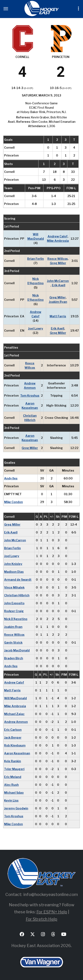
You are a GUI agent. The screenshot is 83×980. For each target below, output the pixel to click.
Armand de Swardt (18, 580)
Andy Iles (11, 478)
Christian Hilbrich (30, 418)
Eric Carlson (13, 730)
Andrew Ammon (30, 385)
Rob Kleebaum (15, 745)
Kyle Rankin (13, 761)
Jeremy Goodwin (16, 808)
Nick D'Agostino (36, 281)
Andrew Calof (58, 236)
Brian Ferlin (36, 259)
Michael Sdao (14, 793)
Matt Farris (58, 316)
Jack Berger (13, 737)
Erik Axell (59, 285)
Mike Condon (13, 502)
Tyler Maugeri (14, 769)
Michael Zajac (14, 714)
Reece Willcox (58, 259)
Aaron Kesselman (30, 406)
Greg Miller (58, 263)
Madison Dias (14, 572)
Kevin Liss (11, 800)
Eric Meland (13, 777)
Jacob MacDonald (17, 650)
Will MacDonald (36, 236)
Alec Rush (11, 785)
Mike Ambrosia (58, 241)
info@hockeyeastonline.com (51, 895)
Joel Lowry (36, 328)
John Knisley (13, 564)
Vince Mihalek (14, 587)
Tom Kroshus (30, 395)
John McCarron (58, 281)
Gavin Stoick (13, 642)
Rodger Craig (14, 611)
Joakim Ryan (58, 302)
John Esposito (14, 603)
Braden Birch (14, 658)
